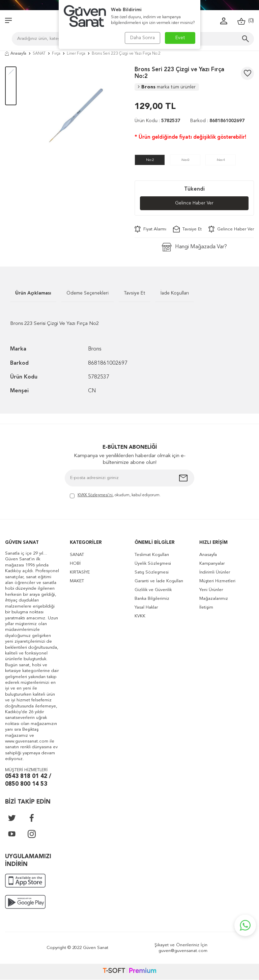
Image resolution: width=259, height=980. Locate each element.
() (246, 21)
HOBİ (75, 564)
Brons (167, 87)
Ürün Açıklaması (33, 293)
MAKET (77, 581)
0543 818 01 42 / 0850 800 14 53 (28, 780)
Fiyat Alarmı (150, 229)
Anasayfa (16, 54)
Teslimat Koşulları (152, 555)
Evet (180, 38)
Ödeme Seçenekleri (88, 293)
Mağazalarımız (214, 599)
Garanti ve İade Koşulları (159, 581)
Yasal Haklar (146, 607)
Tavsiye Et (187, 229)
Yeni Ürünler (211, 590)
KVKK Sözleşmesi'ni (95, 495)
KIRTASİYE (80, 572)
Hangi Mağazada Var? (194, 247)
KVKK (140, 616)
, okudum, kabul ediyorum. (115, 496)
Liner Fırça (76, 54)
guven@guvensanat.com (183, 951)
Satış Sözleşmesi (152, 572)
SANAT (39, 54)
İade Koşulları (175, 293)
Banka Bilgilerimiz (152, 599)
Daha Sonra (142, 38)
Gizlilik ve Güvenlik (153, 590)
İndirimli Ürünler (215, 572)
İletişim (206, 607)
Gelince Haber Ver (194, 203)
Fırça (56, 54)
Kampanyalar (212, 564)
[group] (76, 115)
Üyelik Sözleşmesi (153, 564)
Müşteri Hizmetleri (217, 581)
